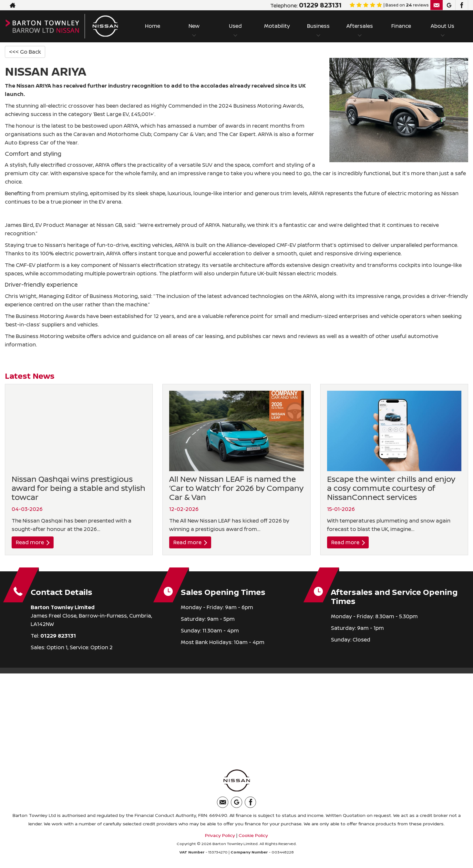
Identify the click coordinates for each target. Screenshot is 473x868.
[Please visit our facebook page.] (462, 5)
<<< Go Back (25, 52)
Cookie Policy (253, 835)
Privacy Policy (220, 835)
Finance (401, 26)
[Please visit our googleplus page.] (449, 5)
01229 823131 (320, 5)
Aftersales (360, 26)
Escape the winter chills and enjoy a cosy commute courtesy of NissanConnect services (391, 488)
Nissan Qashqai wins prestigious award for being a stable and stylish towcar (78, 488)
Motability (277, 26)
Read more (33, 542)
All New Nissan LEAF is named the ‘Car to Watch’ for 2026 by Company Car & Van (236, 488)
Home (153, 26)
